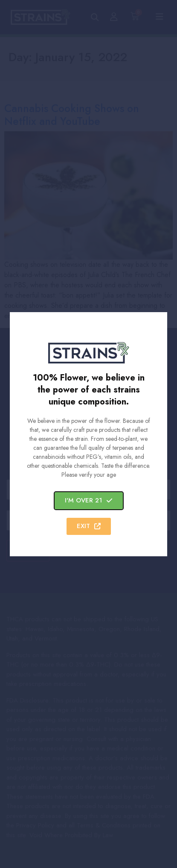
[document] (88, 434)
